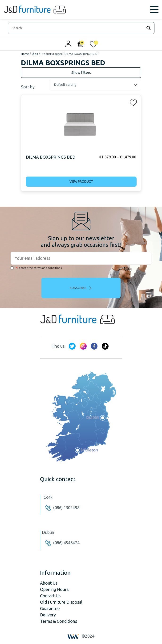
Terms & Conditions (59, 621)
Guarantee (50, 608)
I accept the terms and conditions (36, 268)
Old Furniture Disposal (61, 602)
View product (81, 182)
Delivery (48, 615)
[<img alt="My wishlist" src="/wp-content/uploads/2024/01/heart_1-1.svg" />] (93, 45)
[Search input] (77, 28)
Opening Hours (54, 589)
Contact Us (50, 596)
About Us (49, 583)
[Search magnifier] (149, 28)
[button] (132, 102)
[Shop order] (95, 85)
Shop (35, 54)
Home (25, 54)
